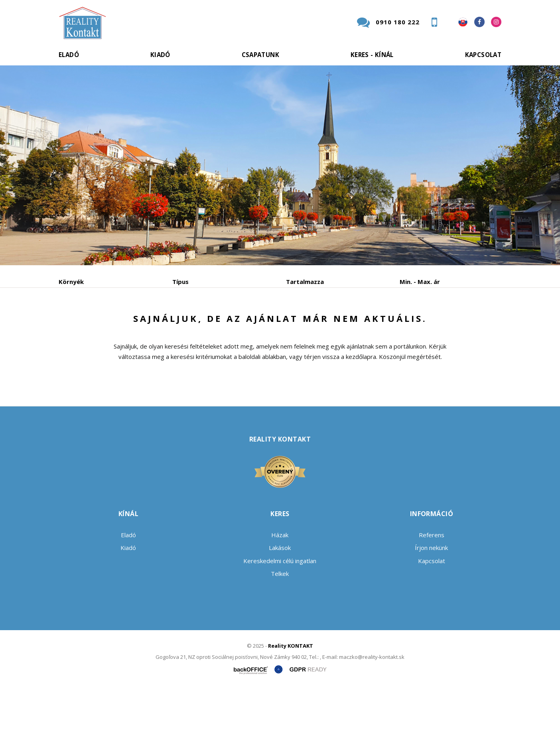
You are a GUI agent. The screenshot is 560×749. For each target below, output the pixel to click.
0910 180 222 (398, 22)
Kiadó (160, 55)
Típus (180, 282)
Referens (432, 595)
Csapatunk (260, 55)
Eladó (69, 55)
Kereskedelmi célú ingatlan (280, 621)
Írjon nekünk (431, 608)
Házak (280, 595)
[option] (280, 165)
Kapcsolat (483, 55)
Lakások (280, 608)
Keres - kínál (372, 55)
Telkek (280, 634)
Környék (71, 282)
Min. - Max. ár (420, 282)
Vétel (167, 323)
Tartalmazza (305, 282)
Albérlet (213, 323)
